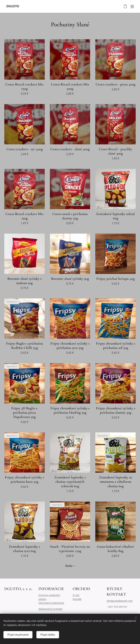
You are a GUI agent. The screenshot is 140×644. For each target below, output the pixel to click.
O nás (76, 595)
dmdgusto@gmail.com (120, 601)
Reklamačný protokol (50, 609)
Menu (132, 7)
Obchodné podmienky (51, 603)
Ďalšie (69, 566)
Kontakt (77, 599)
